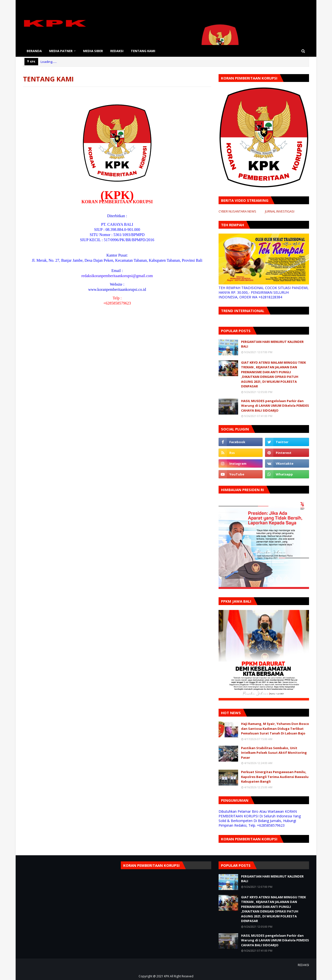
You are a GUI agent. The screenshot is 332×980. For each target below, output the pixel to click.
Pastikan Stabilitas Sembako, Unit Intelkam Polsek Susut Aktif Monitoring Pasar (274, 753)
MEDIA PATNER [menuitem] (61, 51)
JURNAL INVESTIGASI (280, 211)
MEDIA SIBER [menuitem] (93, 51)
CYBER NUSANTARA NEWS (237, 211)
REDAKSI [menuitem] (117, 51)
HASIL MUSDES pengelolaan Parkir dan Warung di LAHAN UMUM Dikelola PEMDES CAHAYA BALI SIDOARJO (275, 406)
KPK (167, 976)
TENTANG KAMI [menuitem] (143, 51)
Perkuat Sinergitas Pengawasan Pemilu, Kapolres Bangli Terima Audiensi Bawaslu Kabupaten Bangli (275, 777)
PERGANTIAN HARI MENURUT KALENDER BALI (272, 344)
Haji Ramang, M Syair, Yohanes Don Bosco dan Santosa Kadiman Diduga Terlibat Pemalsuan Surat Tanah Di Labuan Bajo (275, 728)
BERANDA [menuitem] (34, 51)
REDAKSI (303, 965)
